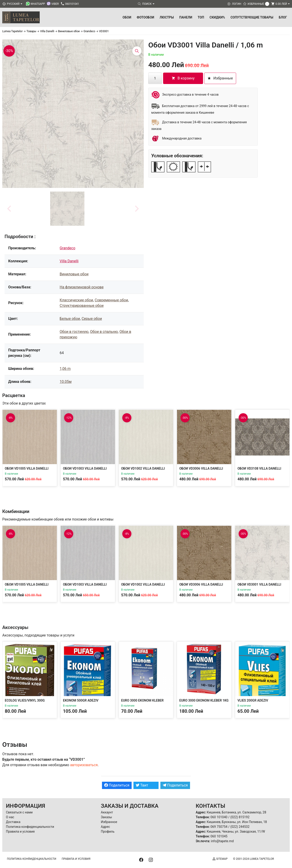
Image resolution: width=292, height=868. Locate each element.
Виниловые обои (74, 274)
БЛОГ (283, 17)
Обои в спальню (104, 332)
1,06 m (65, 369)
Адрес (105, 827)
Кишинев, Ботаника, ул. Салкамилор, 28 (236, 812)
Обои (127, 17)
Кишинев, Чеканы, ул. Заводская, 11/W (236, 831)
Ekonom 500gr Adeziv (81, 700)
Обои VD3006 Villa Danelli (201, 468)
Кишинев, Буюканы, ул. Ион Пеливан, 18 (237, 822)
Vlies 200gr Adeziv (253, 700)
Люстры (167, 17)
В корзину (183, 78)
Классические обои (76, 300)
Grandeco (67, 248)
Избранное (109, 822)
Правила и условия (20, 831)
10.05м (65, 382)
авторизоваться (84, 765)
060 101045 (219, 836)
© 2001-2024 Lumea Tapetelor (254, 859)
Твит (142, 785)
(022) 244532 (240, 827)
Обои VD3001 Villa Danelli (259, 584)
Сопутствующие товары (252, 17)
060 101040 (219, 817)
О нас (10, 817)
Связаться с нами (19, 812)
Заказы (106, 817)
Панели (186, 17)
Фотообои (145, 17)
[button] (67, 209)
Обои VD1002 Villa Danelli (143, 468)
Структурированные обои (81, 306)
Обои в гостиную (74, 332)
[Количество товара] (155, 78)
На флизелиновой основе (81, 287)
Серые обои (92, 319)
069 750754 (219, 827)
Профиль (108, 831)
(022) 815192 (240, 817)
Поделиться (117, 785)
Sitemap (220, 859)
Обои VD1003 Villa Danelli (85, 468)
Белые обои (70, 319)
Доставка (13, 822)
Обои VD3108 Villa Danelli (259, 468)
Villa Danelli (69, 261)
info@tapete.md (222, 841)
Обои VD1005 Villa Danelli (27, 468)
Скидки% (217, 17)
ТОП (201, 17)
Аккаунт (107, 812)
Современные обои (111, 300)
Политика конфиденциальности (30, 827)
